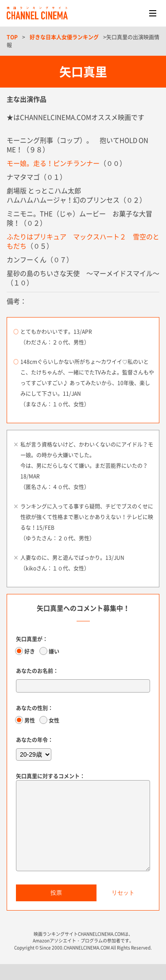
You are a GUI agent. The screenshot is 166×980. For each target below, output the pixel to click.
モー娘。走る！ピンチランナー (53, 163)
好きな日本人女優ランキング (64, 37)
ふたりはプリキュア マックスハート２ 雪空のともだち (83, 241)
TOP (12, 37)
